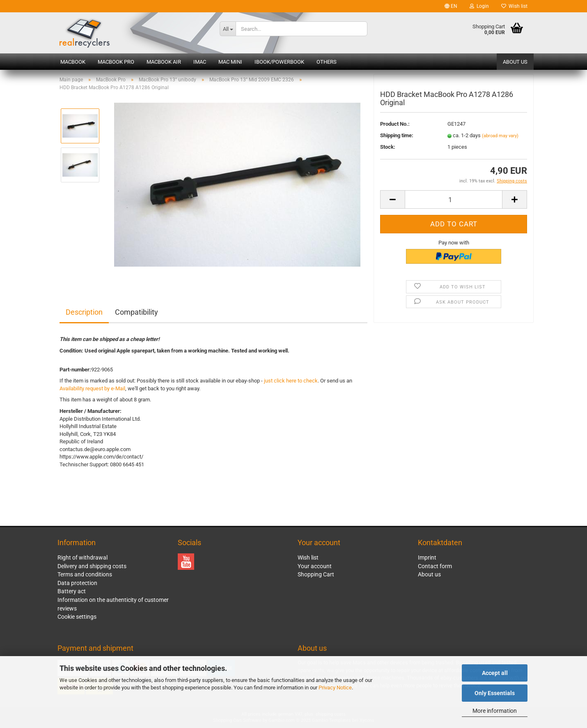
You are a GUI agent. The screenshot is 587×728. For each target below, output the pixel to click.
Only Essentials (495, 693)
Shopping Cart (316, 574)
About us (515, 62)
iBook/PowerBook (279, 62)
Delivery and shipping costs (92, 566)
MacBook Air (164, 62)
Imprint (427, 558)
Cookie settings (77, 617)
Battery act (72, 591)
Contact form (435, 566)
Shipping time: (397, 137)
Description (84, 312)
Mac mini (230, 62)
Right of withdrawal (83, 558)
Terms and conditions (85, 574)
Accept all (495, 673)
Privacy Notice (335, 688)
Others (327, 62)
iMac (200, 62)
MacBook (73, 62)
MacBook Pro (116, 62)
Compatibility (136, 312)
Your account (315, 566)
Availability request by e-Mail (92, 388)
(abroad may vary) (500, 138)
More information (495, 711)
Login (479, 6)
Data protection (77, 583)
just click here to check (291, 381)
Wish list (514, 6)
